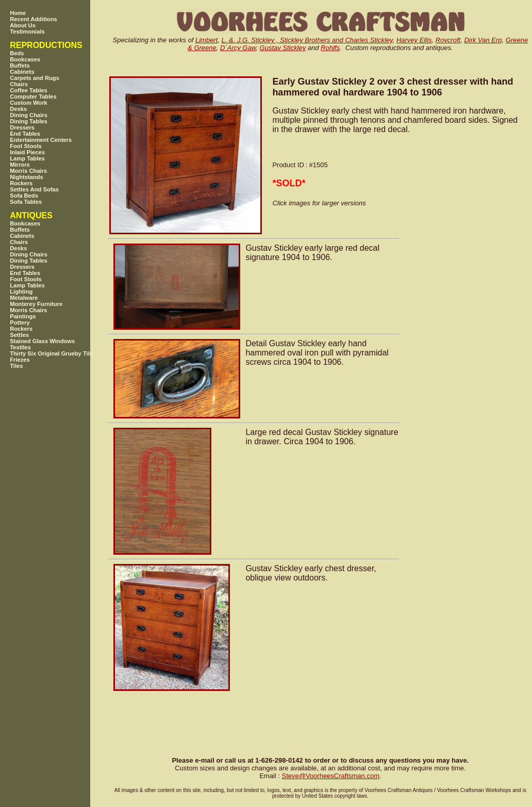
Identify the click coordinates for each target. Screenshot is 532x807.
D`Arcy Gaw (238, 48)
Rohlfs (330, 48)
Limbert (206, 40)
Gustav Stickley (283, 48)
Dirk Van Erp (483, 40)
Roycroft (448, 40)
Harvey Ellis (414, 40)
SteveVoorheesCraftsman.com (330, 776)
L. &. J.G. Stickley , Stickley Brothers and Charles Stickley (307, 40)
